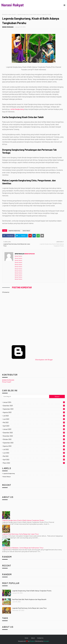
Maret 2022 (34, 463)
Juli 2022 (34, 449)
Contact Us (40, 638)
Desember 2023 (34, 406)
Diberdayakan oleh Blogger (27, 360)
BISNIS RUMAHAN (8, 27)
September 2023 (34, 409)
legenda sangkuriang (14, 231)
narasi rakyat (12, 14)
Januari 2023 (34, 429)
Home (26, 638)
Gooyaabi (46, 641)
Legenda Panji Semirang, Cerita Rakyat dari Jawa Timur (20, 534)
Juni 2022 (34, 453)
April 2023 (34, 426)
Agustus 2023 (34, 412)
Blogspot (32, 641)
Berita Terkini (18, 256)
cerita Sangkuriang (17, 109)
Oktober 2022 (34, 439)
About (33, 638)
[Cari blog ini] (26, 396)
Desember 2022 (34, 433)
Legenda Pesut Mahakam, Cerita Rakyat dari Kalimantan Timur (23, 548)
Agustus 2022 (34, 446)
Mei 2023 (34, 422)
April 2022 (34, 460)
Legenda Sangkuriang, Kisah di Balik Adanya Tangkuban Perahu (23, 520)
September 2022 (34, 443)
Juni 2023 (34, 419)
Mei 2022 (34, 456)
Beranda (5, 14)
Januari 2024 (34, 402)
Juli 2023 (34, 416)
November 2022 (34, 436)
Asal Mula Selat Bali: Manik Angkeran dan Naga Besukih (29, 599)
